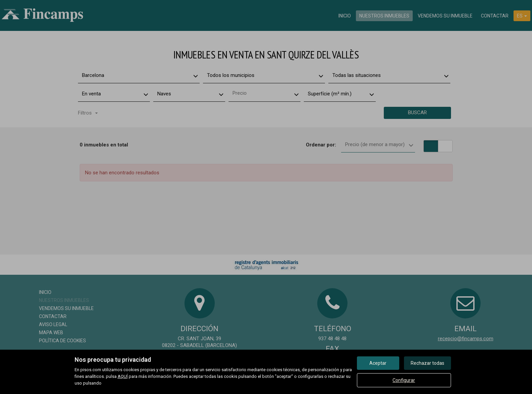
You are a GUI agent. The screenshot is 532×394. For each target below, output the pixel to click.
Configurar (404, 380)
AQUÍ (123, 376)
